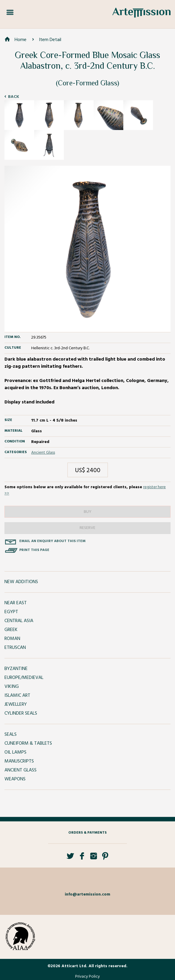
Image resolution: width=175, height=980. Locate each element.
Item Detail (50, 40)
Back (14, 97)
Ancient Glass (43, 453)
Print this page (34, 550)
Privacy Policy (87, 977)
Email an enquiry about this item (52, 541)
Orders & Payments (87, 833)
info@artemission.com (87, 894)
